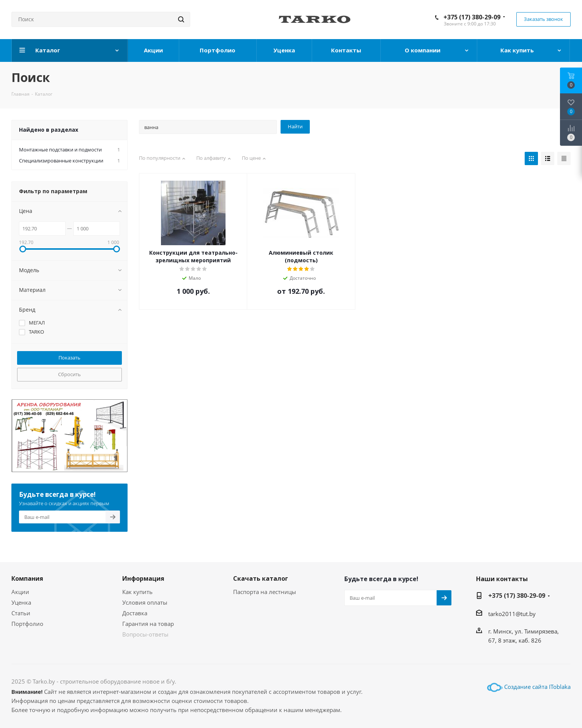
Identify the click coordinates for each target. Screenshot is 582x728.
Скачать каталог (261, 578)
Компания (27, 578)
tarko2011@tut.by (512, 614)
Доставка (135, 613)
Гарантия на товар (148, 624)
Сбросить (69, 374)
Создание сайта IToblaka (537, 687)
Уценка (21, 602)
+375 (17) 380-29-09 (472, 17)
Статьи (21, 613)
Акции (20, 592)
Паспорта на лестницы (265, 592)
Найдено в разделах (49, 130)
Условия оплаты (145, 602)
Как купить (137, 592)
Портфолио (27, 624)
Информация (143, 578)
